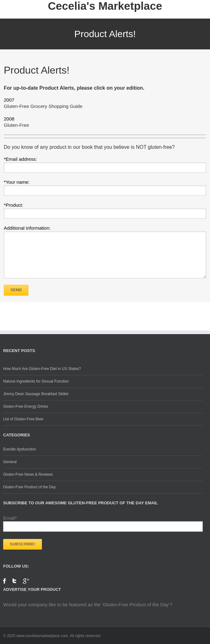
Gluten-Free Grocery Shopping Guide (43, 106)
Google (26, 585)
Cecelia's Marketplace (105, 6)
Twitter (14, 585)
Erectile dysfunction (20, 449)
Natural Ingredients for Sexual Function (36, 381)
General (10, 462)
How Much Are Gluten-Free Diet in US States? (42, 369)
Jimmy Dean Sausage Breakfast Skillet (36, 394)
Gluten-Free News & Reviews (28, 474)
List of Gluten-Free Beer (23, 419)
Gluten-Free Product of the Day (29, 487)
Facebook (5, 583)
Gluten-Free (16, 125)
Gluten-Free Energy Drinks (26, 406)
